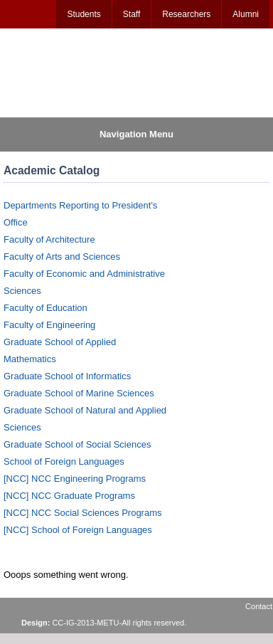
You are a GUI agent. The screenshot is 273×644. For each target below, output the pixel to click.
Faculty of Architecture (49, 239)
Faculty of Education (45, 308)
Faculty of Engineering (49, 325)
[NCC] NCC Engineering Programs (75, 479)
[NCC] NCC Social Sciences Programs (83, 513)
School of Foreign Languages (64, 461)
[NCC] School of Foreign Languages (78, 530)
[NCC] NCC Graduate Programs (69, 496)
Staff (132, 14)
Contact (259, 606)
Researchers (186, 14)
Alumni (246, 14)
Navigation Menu (136, 134)
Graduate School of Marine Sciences (79, 393)
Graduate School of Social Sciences (77, 444)
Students (84, 14)
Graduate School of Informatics (67, 376)
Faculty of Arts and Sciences (62, 257)
